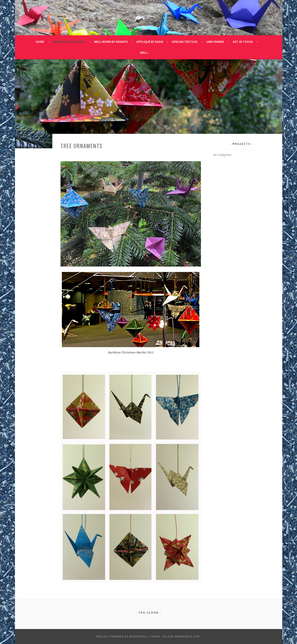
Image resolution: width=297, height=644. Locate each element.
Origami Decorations (69, 42)
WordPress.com (187, 636)
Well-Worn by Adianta (111, 42)
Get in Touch (243, 42)
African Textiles (185, 42)
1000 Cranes (215, 42)
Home (40, 42)
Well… (145, 53)
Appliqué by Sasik (150, 42)
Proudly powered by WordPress (121, 636)
